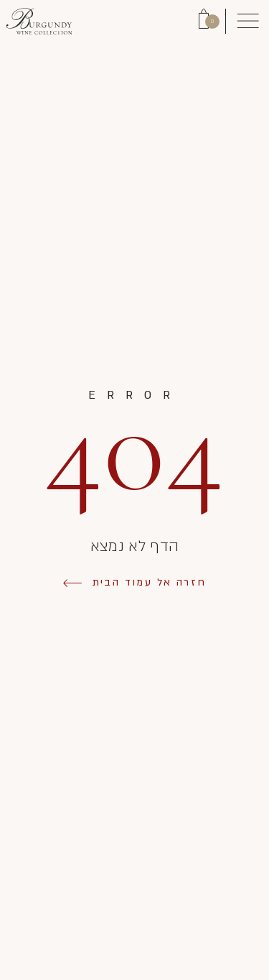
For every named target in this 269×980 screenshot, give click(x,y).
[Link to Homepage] (39, 21)
